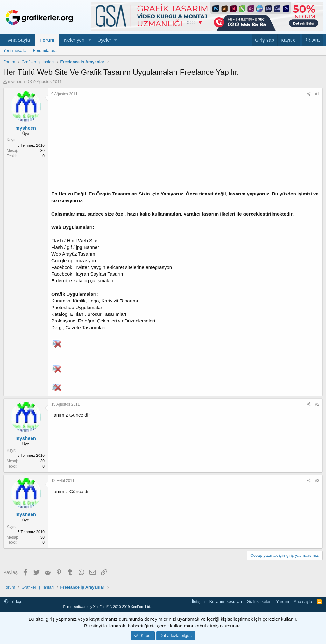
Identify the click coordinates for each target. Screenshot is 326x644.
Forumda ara (45, 50)
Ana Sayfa (19, 40)
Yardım (283, 602)
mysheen (16, 82)
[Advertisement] (185, 146)
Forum (47, 40)
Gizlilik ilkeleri (259, 602)
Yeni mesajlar (16, 50)
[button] (90, 40)
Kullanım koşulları (226, 602)
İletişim (198, 602)
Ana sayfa (303, 602)
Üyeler (104, 40)
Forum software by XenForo (107, 607)
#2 (317, 404)
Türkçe (13, 602)
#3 (317, 481)
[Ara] (312, 40)
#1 (317, 94)
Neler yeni (75, 40)
